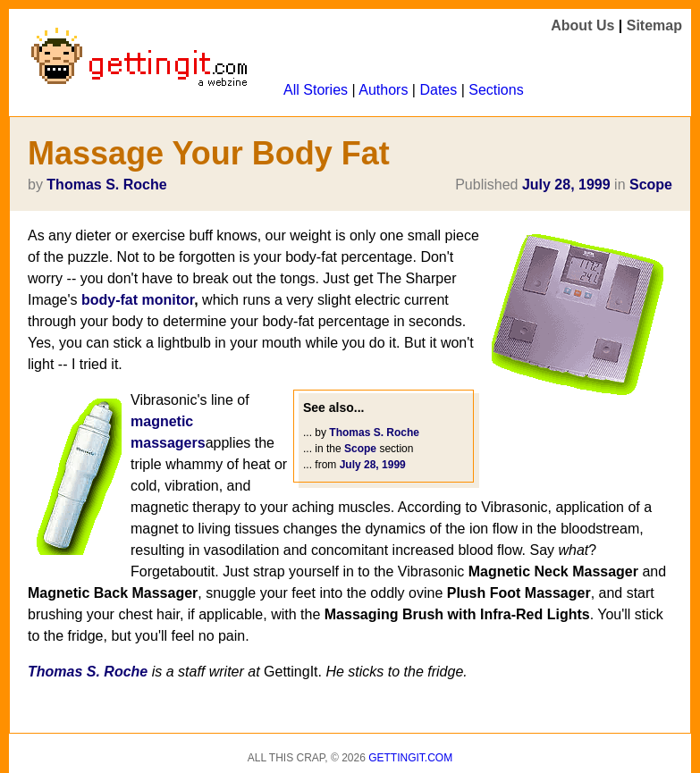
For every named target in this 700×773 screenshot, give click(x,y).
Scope (651, 185)
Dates (438, 90)
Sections (496, 90)
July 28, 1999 (566, 185)
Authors (383, 90)
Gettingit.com (410, 758)
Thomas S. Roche (106, 185)
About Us (582, 25)
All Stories (316, 90)
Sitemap (654, 25)
